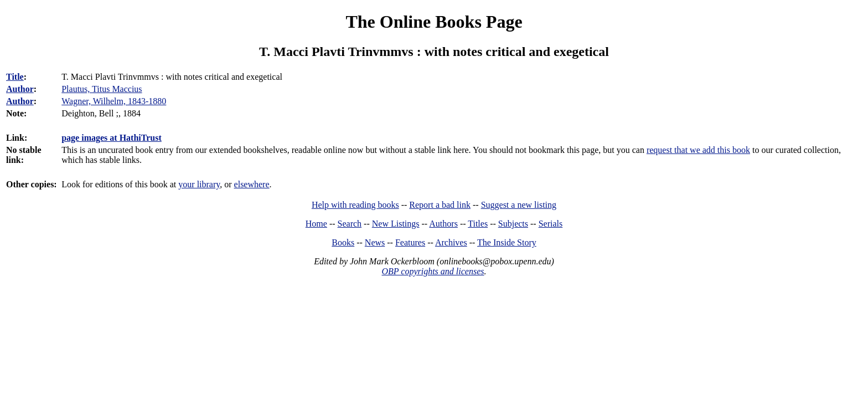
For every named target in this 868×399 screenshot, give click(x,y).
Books (343, 242)
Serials (551, 224)
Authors (443, 224)
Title (15, 77)
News (375, 242)
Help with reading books (355, 205)
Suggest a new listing (519, 205)
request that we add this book (698, 150)
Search (350, 224)
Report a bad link (440, 205)
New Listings (396, 224)
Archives (451, 242)
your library (199, 184)
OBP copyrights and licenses (433, 271)
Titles (478, 224)
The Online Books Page (434, 22)
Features (410, 242)
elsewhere (252, 184)
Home (316, 224)
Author (20, 89)
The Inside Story (507, 242)
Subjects (513, 224)
